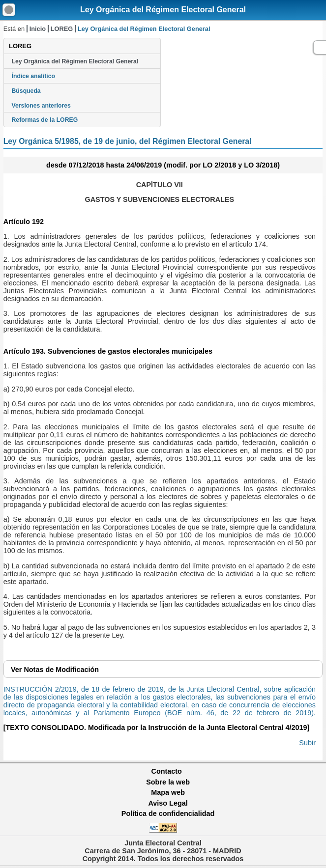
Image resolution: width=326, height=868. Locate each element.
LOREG (62, 29)
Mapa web (168, 792)
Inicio (38, 29)
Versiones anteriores (41, 106)
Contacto (167, 771)
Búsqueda (26, 91)
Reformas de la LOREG (45, 120)
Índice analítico (33, 76)
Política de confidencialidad (168, 813)
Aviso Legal (168, 803)
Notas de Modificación (55, 670)
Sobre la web (168, 782)
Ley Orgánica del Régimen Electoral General (163, 10)
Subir (307, 743)
